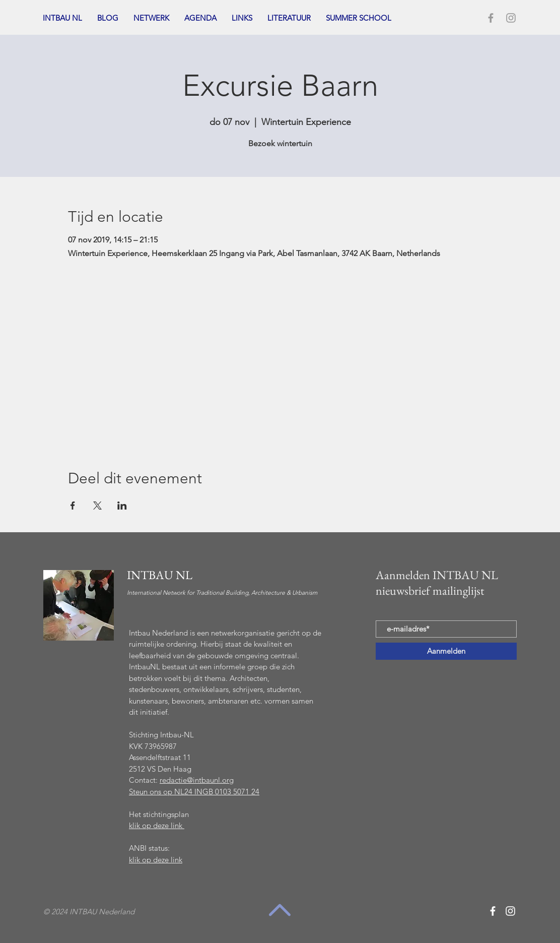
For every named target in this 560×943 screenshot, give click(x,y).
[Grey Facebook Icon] (491, 18)
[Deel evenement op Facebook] (73, 506)
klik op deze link (157, 825)
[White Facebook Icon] (493, 911)
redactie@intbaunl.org (197, 780)
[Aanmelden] (446, 651)
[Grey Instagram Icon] (511, 18)
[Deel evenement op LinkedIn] (122, 506)
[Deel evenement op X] (97, 506)
